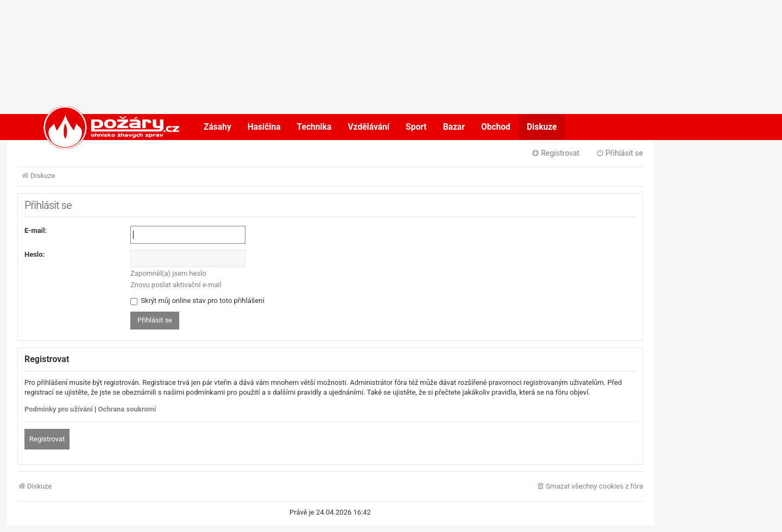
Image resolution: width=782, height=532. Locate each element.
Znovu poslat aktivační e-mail (176, 285)
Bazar (454, 127)
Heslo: (34, 254)
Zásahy (217, 127)
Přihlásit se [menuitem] (619, 153)
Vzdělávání (368, 127)
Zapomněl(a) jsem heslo (168, 273)
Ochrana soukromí (127, 409)
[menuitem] (589, 487)
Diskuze (542, 127)
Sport (416, 127)
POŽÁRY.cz (100, 127)
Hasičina (264, 127)
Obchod (496, 127)
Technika (314, 127)
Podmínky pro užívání (59, 409)
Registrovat (47, 439)
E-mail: (36, 230)
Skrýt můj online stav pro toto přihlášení (197, 300)
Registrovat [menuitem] (555, 153)
